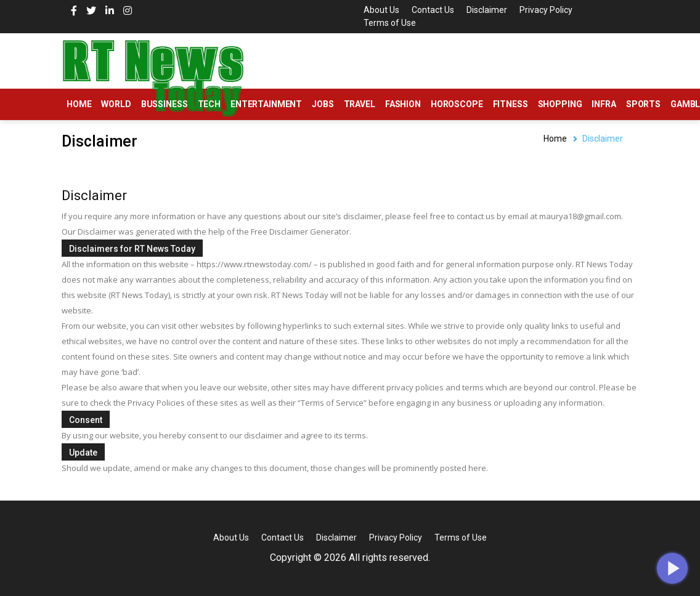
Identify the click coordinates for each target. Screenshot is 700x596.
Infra (604, 104)
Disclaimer (487, 10)
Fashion (403, 104)
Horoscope (457, 104)
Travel (360, 104)
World (116, 104)
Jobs (323, 104)
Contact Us (433, 10)
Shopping (560, 104)
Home (79, 104)
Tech (209, 104)
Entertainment (266, 104)
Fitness (511, 104)
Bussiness (165, 104)
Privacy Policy (546, 10)
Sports (643, 104)
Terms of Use (390, 23)
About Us (381, 10)
